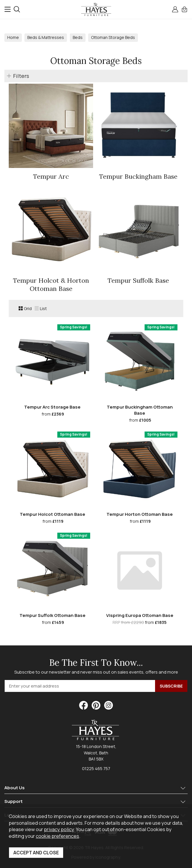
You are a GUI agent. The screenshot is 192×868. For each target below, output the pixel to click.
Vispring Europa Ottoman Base (140, 615)
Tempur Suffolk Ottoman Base (53, 615)
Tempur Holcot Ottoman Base (53, 514)
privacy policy (59, 829)
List (41, 308)
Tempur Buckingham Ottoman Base (140, 410)
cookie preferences (57, 836)
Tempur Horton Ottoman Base (140, 514)
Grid (25, 308)
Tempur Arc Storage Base (52, 407)
